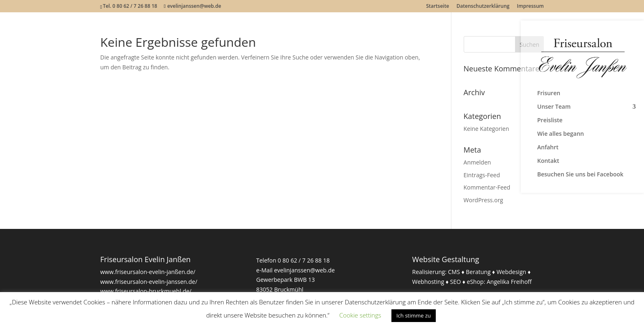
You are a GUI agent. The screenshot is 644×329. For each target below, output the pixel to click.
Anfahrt (548, 148)
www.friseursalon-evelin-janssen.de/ (149, 282)
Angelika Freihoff (509, 282)
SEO (455, 282)
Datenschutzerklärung (483, 7)
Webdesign (511, 272)
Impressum (530, 7)
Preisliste (550, 121)
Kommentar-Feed (487, 187)
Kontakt (548, 161)
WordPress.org (483, 200)
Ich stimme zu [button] (414, 315)
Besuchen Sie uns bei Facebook (580, 175)
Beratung (478, 272)
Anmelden (477, 162)
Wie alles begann (561, 134)
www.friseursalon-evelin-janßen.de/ (148, 272)
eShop (475, 282)
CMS (454, 272)
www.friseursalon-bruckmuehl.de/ (146, 291)
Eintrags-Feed (482, 175)
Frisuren (549, 94)
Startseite (437, 7)
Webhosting (428, 282)
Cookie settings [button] (360, 315)
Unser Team (554, 107)
